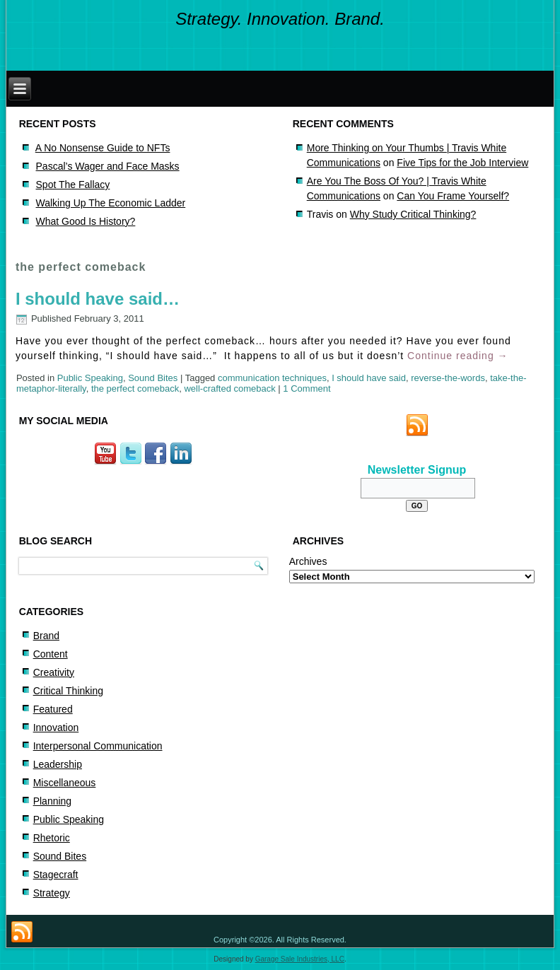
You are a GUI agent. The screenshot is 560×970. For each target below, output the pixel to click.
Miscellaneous (65, 783)
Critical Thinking (68, 691)
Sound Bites (153, 378)
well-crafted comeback (229, 388)
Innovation (56, 727)
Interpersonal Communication (98, 746)
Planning (53, 801)
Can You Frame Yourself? (453, 196)
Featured (53, 709)
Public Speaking (90, 378)
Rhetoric (52, 838)
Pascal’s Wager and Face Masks (108, 166)
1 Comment (307, 388)
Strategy (52, 893)
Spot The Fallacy (73, 185)
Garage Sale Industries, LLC (300, 959)
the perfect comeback (135, 388)
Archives (308, 561)
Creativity (54, 672)
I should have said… (98, 299)
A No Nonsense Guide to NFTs (103, 148)
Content (51, 654)
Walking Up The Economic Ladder (111, 203)
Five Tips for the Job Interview (462, 163)
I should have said (369, 378)
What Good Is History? (86, 221)
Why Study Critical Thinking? (413, 214)
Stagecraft (56, 875)
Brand (46, 636)
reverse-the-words (448, 378)
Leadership (58, 764)
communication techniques (272, 378)
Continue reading (458, 356)
